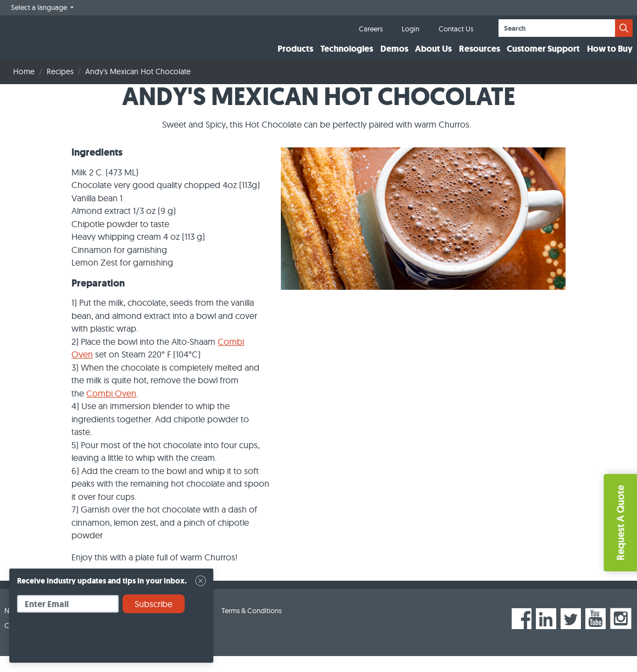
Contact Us (456, 29)
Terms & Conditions (251, 627)
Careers (371, 29)
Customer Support (543, 57)
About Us (433, 57)
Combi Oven (111, 409)
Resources (480, 57)
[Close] (201, 581)
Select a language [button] (40, 7)
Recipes (60, 88)
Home (24, 88)
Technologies (347, 57)
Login (411, 29)
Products (295, 57)
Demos (394, 57)
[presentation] (101, 642)
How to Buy (610, 57)
